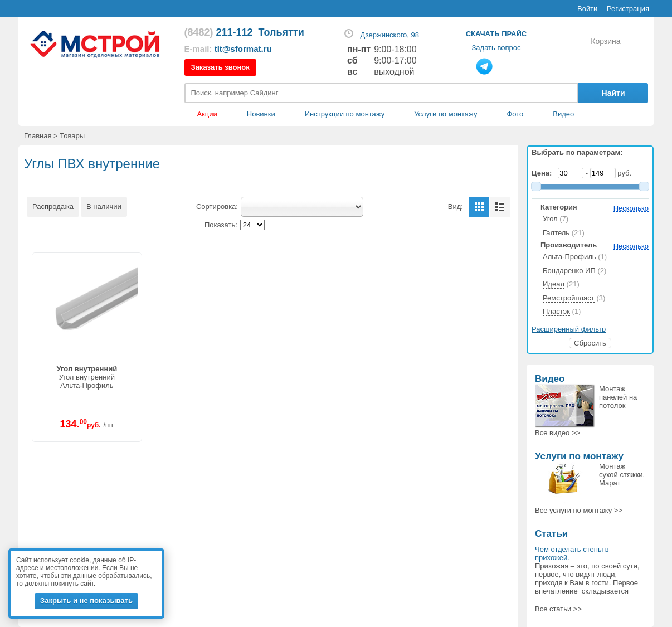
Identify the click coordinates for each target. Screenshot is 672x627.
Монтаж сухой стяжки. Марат (622, 475)
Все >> (557, 433)
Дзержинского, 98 (389, 35)
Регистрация (628, 9)
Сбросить (590, 343)
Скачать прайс (496, 34)
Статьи (551, 534)
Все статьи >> (558, 609)
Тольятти (281, 32)
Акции (207, 114)
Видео (563, 114)
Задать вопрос (496, 48)
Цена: (544, 173)
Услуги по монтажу (579, 456)
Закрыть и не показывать (86, 601)
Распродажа (53, 206)
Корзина (605, 41)
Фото (515, 114)
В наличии (104, 206)
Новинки (261, 114)
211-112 (219, 32)
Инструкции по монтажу (345, 114)
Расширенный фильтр (569, 329)
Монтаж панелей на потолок (618, 397)
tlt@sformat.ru (243, 49)
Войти (587, 9)
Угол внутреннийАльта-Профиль (87, 377)
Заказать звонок (220, 67)
